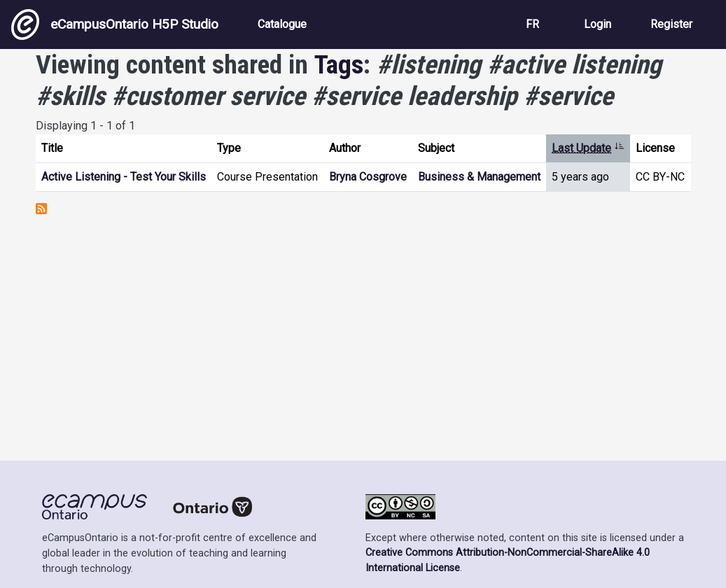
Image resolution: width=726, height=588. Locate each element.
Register (671, 24)
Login (598, 24)
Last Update (588, 148)
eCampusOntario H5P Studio (115, 24)
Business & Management (479, 177)
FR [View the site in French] (532, 24)
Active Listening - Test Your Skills (124, 177)
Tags (339, 64)
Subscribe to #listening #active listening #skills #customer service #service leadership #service (41, 209)
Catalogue (282, 24)
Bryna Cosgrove (368, 177)
